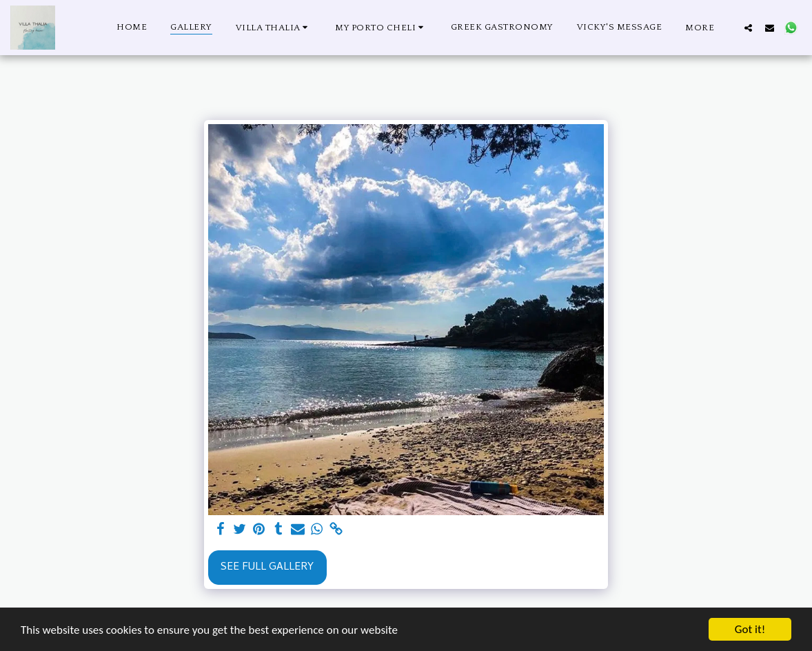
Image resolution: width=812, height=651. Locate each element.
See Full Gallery (267, 568)
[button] (274, 27)
